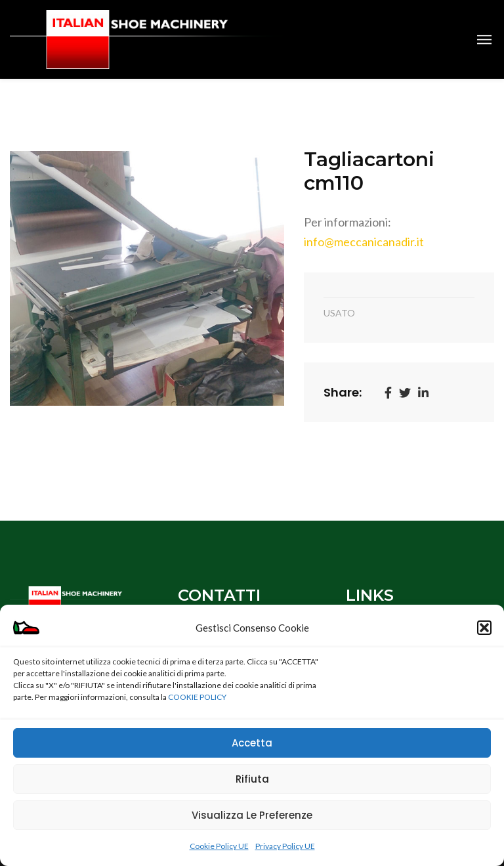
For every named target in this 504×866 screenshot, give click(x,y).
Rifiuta (252, 779)
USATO (339, 313)
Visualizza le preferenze (252, 815)
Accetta (252, 743)
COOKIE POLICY (197, 697)
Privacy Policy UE (285, 846)
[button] (484, 628)
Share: (343, 392)
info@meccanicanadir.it (364, 242)
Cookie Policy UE (219, 846)
